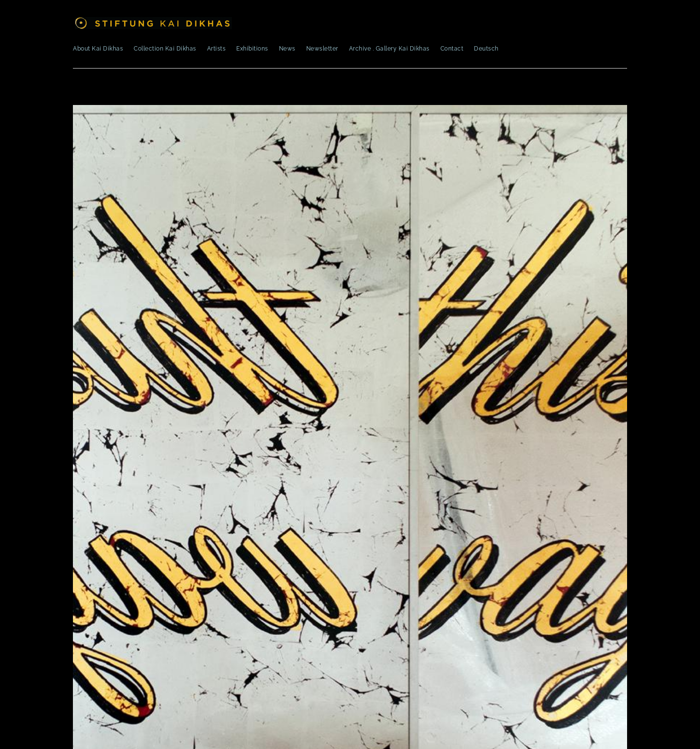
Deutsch (486, 49)
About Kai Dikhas (98, 49)
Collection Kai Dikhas (165, 49)
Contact (452, 49)
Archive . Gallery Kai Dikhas (389, 49)
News (287, 49)
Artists (217, 49)
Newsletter (322, 49)
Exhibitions (252, 49)
